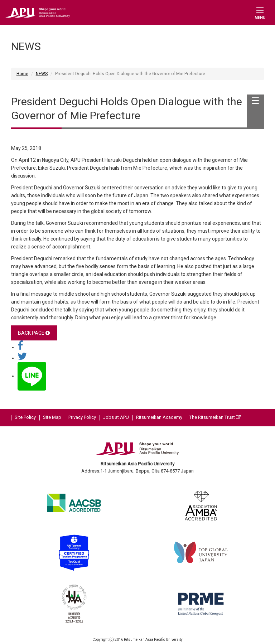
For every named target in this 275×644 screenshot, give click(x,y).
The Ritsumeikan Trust (215, 417)
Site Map (52, 417)
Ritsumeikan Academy (159, 417)
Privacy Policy (82, 417)
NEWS (42, 74)
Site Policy (25, 417)
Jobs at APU (116, 417)
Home (22, 74)
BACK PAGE (34, 333)
